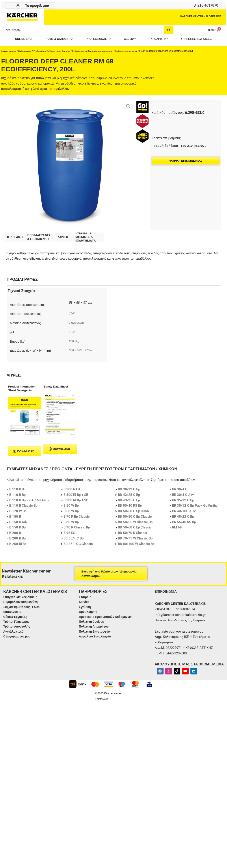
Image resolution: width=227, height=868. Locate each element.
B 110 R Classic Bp (23, 516)
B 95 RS (69, 543)
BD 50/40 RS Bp (130, 516)
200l (72, 323)
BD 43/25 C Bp (129, 505)
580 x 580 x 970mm (83, 360)
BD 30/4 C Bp (73, 548)
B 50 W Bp (71, 516)
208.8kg (75, 351)
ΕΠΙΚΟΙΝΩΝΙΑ (167, 601)
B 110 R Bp (17, 505)
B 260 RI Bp (18, 554)
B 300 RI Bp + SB (76, 505)
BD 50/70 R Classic (132, 543)
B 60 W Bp (71, 521)
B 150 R (15, 526)
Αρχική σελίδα (9, 60)
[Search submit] (169, 31)
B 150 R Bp (17, 537)
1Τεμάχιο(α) (77, 333)
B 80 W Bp (71, 532)
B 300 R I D (72, 499)
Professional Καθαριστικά (49, 60)
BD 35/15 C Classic (78, 554)
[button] (77, 40)
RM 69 (177, 537)
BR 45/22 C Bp (183, 526)
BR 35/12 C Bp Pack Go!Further (195, 516)
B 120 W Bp (18, 521)
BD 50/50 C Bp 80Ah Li (135, 521)
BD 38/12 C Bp (129, 499)
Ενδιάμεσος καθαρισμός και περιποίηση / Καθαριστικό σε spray (112, 60)
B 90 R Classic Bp (77, 537)
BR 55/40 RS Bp (184, 532)
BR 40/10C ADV (184, 521)
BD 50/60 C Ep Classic (135, 537)
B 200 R (15, 543)
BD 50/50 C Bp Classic (135, 526)
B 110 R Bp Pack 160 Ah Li (29, 510)
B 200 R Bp (17, 548)
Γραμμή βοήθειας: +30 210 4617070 (179, 155)
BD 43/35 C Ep (129, 510)
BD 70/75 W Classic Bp (135, 548)
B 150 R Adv (18, 532)
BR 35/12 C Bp (183, 510)
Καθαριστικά (26, 60)
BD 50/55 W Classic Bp (135, 532)
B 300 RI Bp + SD (76, 510)
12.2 (72, 342)
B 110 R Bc (17, 499)
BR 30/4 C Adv (183, 505)
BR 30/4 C (180, 499)
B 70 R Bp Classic (77, 526)
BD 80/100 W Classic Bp (136, 554)
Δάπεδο (70, 60)
